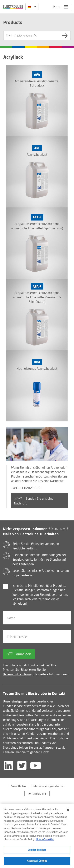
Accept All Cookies (37, 861)
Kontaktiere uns (37, 794)
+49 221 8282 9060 (26, 488)
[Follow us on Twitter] (22, 766)
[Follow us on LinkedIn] (8, 766)
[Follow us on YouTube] (36, 766)
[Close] (68, 810)
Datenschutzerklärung (18, 674)
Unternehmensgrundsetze (48, 786)
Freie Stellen (18, 786)
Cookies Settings (37, 850)
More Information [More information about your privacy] (45, 840)
